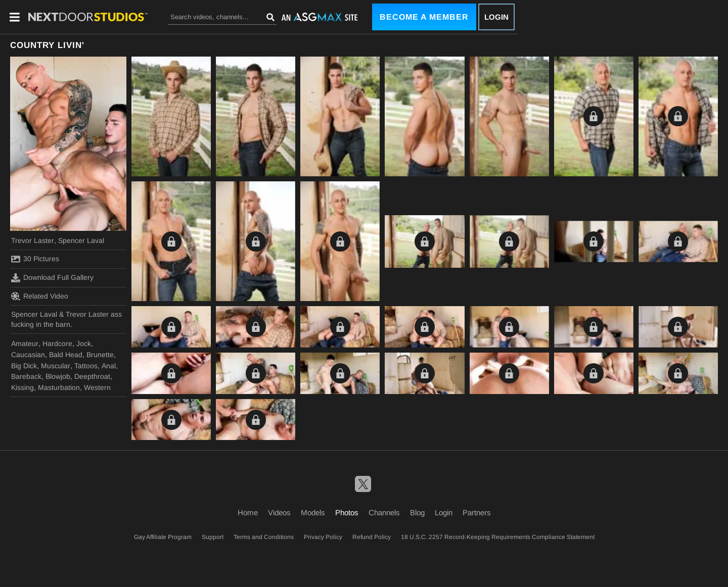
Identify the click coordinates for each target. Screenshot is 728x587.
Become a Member (424, 17)
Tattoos (86, 366)
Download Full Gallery (52, 278)
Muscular (56, 366)
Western (97, 387)
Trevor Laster (33, 240)
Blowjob (58, 376)
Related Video (40, 296)
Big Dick (24, 366)
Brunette (100, 355)
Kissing (22, 387)
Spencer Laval (81, 240)
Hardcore (57, 344)
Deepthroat (92, 376)
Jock (84, 344)
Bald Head (66, 355)
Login (496, 17)
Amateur (25, 344)
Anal (109, 366)
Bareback (26, 376)
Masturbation (59, 387)
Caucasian (28, 355)
